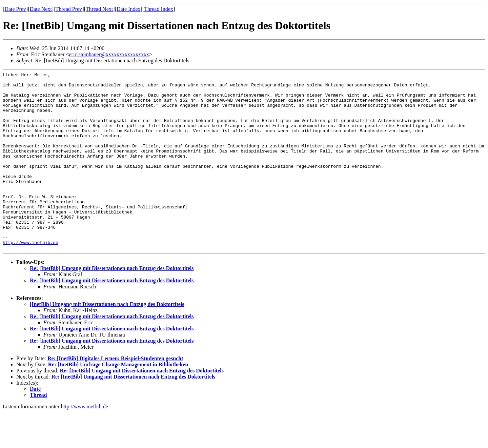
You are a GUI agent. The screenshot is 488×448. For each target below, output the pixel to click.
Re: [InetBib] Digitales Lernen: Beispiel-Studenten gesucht (115, 394)
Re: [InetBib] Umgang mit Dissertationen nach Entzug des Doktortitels (112, 304)
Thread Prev (69, 9)
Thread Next (99, 9)
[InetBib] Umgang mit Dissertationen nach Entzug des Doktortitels (107, 340)
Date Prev (15, 9)
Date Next (41, 9)
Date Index (129, 9)
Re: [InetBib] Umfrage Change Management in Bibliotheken (118, 400)
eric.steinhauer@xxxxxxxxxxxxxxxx (109, 54)
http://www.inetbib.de (30, 277)
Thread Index (159, 9)
